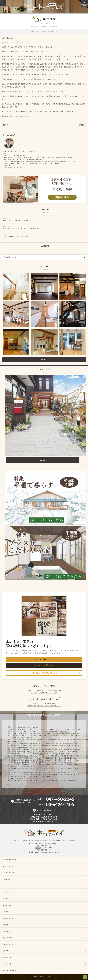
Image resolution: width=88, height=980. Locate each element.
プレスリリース (8, 944)
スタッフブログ (20, 43)
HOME (33, 32)
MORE (44, 360)
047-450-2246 (46, 846)
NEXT (82, 125)
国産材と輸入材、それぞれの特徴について (17, 221)
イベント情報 (7, 905)
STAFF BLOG (42, 32)
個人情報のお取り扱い (10, 970)
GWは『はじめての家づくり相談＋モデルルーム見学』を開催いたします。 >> (44, 691)
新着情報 (6, 912)
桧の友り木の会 (8, 918)
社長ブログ (6, 931)
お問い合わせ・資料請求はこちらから (44, 673)
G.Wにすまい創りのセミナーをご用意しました (18, 236)
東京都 (31, 841)
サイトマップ (7, 964)
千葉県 (25, 841)
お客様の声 (6, 879)
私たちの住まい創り (9, 860)
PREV (5, 125)
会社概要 (6, 925)
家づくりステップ (9, 866)
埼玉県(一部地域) (56, 841)
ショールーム (7, 886)
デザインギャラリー (9, 873)
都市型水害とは (53, 32)
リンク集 (6, 951)
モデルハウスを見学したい (44, 665)
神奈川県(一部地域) (42, 841)
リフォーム (6, 892)
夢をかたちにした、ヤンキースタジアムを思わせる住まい (22, 228)
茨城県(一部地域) (69, 841)
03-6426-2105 (48, 848)
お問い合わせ (7, 957)
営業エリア (17, 841)
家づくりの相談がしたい (44, 659)
